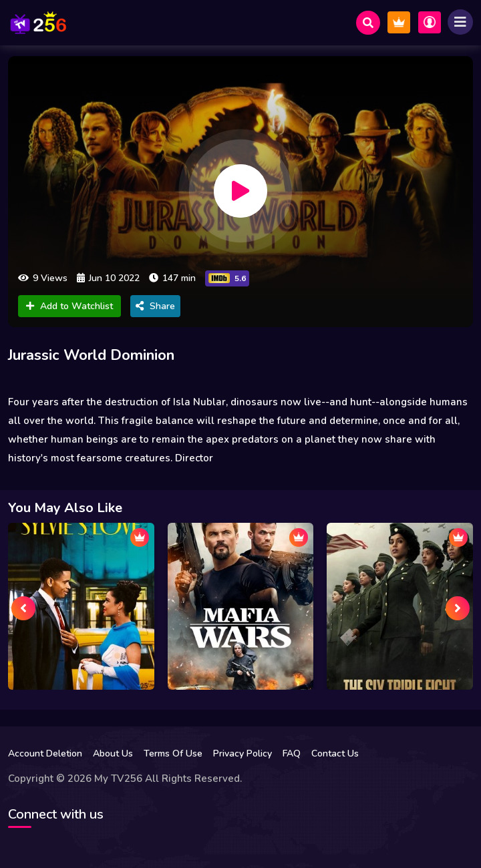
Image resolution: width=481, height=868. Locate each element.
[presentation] (23, 608)
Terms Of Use (173, 753)
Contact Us (335, 753)
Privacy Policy (243, 753)
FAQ (292, 753)
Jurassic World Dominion (91, 355)
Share (155, 306)
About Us (113, 753)
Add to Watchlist (69, 306)
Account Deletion (45, 753)
